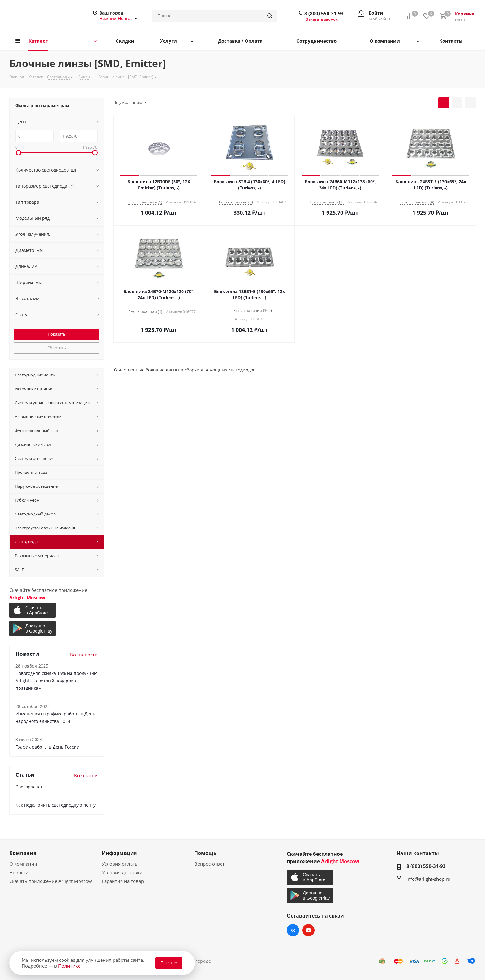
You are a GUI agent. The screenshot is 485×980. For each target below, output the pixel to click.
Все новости (84, 655)
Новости (19, 872)
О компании (23, 864)
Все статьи (86, 775)
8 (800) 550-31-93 (324, 13)
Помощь (205, 853)
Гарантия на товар (123, 881)
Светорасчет (29, 787)
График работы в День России (47, 747)
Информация (119, 853)
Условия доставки (122, 872)
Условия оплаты (120, 864)
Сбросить (57, 348)
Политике (69, 966)
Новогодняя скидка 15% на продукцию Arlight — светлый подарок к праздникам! (57, 681)
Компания (23, 853)
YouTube (308, 930)
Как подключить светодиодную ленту (56, 805)
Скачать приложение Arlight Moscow (51, 881)
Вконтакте (293, 930)
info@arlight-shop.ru (428, 879)
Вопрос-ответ (209, 864)
